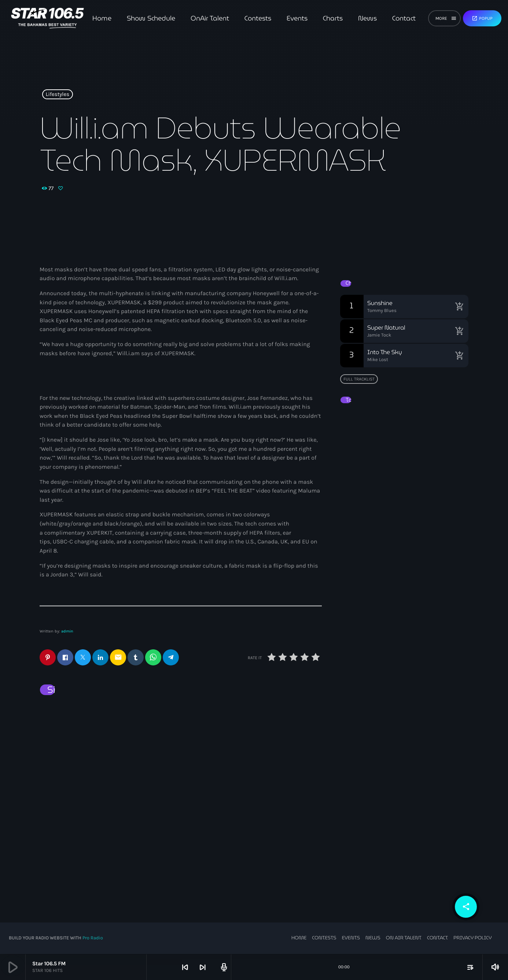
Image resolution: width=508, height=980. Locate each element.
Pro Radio (93, 938)
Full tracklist (359, 379)
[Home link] (47, 18)
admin (67, 631)
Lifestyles (58, 94)
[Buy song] (459, 307)
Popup (482, 18)
